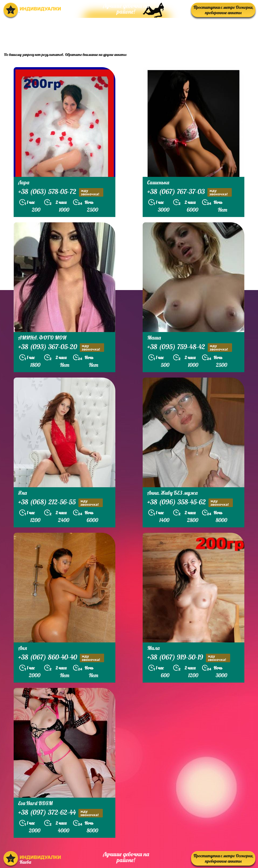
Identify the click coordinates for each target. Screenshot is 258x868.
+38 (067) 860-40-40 (61, 658)
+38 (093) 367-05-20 (61, 347)
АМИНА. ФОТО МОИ (42, 338)
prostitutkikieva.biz (222, 34)
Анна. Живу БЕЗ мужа (172, 493)
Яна (22, 493)
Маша (154, 338)
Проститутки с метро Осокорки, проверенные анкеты (223, 10)
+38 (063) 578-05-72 (61, 192)
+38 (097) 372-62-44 (60, 813)
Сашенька (158, 182)
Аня (23, 648)
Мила (153, 648)
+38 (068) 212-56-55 (60, 503)
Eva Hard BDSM (35, 803)
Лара (24, 182)
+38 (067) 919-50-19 (189, 658)
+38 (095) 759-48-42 (190, 347)
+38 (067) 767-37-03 (189, 192)
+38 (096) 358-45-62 (190, 503)
